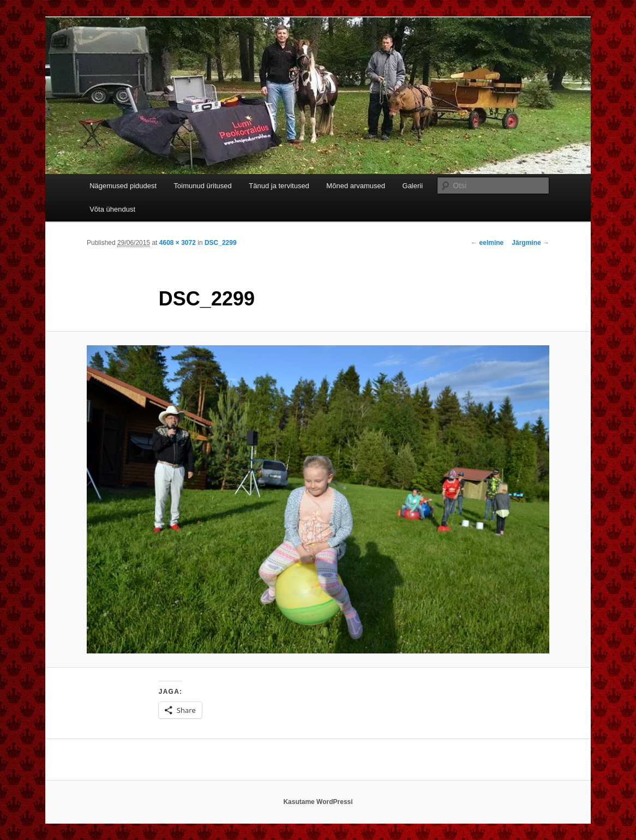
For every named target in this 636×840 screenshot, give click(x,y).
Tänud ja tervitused (279, 186)
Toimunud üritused (203, 186)
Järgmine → (530, 243)
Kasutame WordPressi (318, 802)
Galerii (413, 186)
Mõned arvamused (356, 186)
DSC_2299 (221, 243)
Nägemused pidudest (123, 186)
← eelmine (487, 243)
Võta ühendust (112, 209)
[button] (318, 500)
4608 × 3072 (178, 243)
